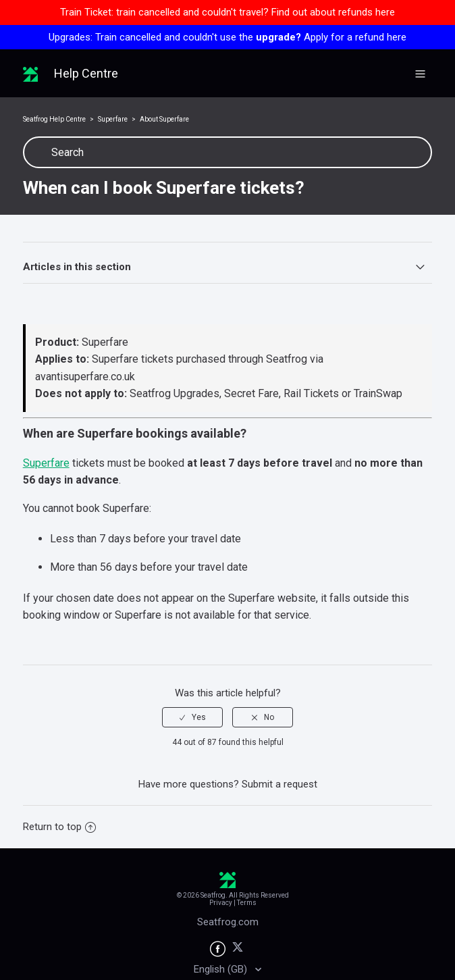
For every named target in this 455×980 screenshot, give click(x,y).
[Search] (228, 152)
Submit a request (279, 784)
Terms (247, 903)
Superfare (113, 119)
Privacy (221, 903)
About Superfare (164, 119)
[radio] (192, 717)
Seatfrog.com (228, 922)
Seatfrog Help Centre (54, 119)
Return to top (59, 827)
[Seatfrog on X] (237, 949)
